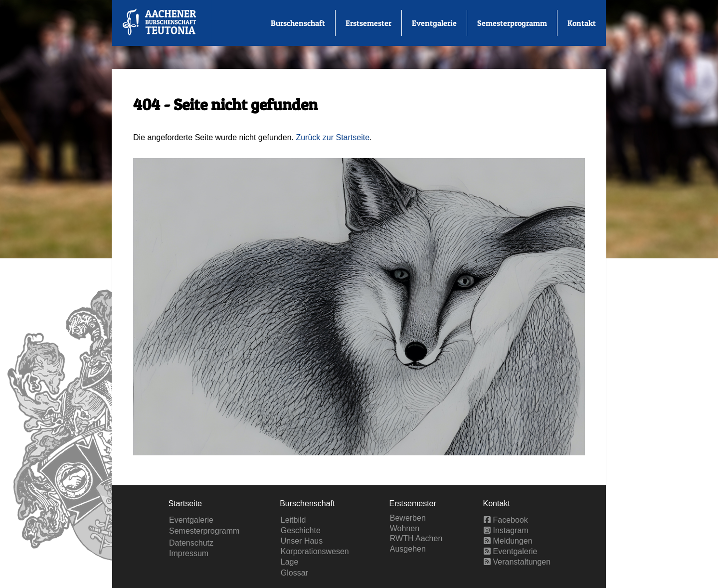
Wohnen (405, 528)
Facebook (506, 520)
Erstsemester (368, 23)
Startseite (185, 503)
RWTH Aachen (416, 538)
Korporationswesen (315, 551)
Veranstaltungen (517, 562)
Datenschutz (191, 543)
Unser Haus (302, 541)
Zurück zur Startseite (333, 137)
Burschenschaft (298, 23)
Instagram (506, 530)
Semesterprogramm (512, 23)
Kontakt (582, 23)
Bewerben (408, 518)
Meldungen (508, 541)
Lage (290, 562)
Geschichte (301, 530)
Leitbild (293, 520)
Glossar (294, 573)
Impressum (189, 553)
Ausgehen (408, 549)
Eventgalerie (434, 23)
